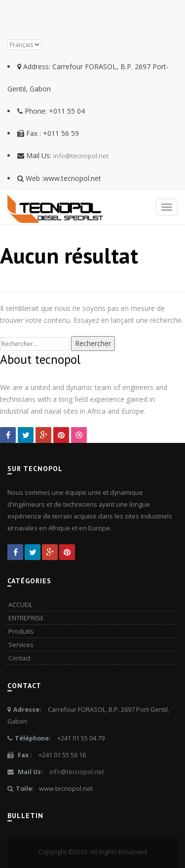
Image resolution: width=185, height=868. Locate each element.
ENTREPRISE (26, 618)
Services (21, 645)
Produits (21, 631)
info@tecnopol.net (81, 156)
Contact (19, 658)
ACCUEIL (20, 605)
